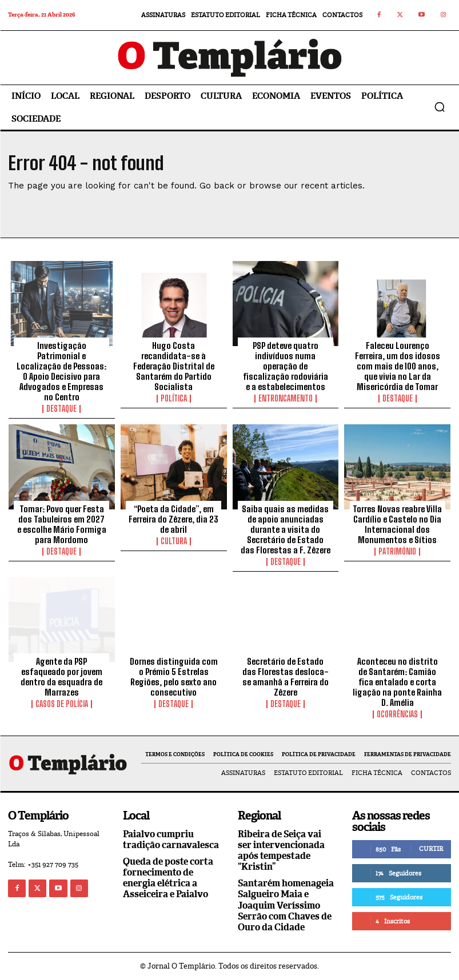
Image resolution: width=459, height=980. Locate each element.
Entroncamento (286, 399)
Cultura (174, 541)
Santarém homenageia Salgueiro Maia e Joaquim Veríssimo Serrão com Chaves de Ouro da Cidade (286, 905)
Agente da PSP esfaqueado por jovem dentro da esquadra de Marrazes (61, 677)
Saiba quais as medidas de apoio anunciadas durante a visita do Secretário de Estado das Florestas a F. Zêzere (286, 529)
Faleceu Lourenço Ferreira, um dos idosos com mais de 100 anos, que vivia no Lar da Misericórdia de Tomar (398, 366)
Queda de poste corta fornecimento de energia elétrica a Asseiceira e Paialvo (168, 878)
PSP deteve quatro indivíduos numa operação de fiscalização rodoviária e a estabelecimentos (286, 366)
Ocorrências (397, 714)
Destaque (61, 409)
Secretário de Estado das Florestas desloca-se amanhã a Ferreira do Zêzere (286, 677)
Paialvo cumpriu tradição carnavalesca (171, 840)
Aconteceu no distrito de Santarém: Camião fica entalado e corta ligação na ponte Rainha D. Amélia (397, 682)
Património (397, 552)
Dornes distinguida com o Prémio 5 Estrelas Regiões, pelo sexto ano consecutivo (174, 677)
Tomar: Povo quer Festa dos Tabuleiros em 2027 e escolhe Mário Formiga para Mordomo (62, 524)
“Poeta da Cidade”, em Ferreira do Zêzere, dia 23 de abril (173, 519)
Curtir (431, 849)
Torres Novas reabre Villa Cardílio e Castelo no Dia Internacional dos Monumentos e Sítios (397, 524)
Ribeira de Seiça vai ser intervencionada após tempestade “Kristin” (281, 851)
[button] (440, 107)
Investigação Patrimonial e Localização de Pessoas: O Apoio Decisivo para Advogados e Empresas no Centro (61, 371)
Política (174, 399)
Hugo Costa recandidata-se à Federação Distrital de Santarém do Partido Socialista (174, 366)
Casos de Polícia (62, 704)
